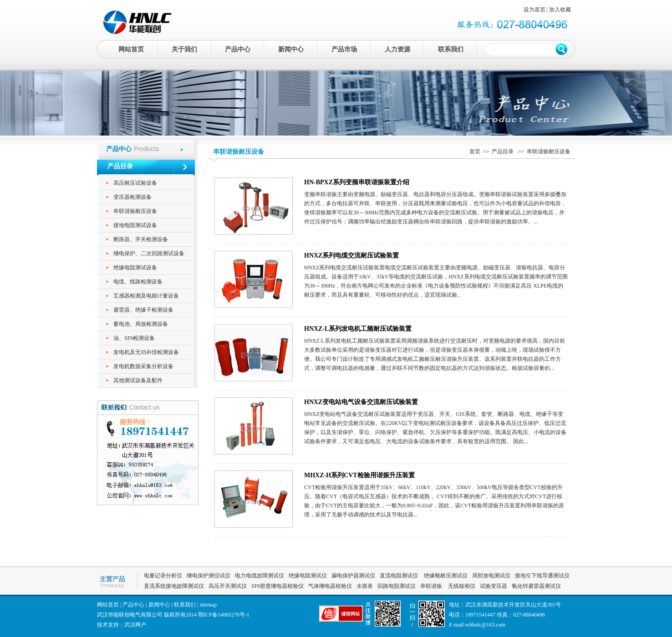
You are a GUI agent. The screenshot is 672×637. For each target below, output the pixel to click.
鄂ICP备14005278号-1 (224, 615)
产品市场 (344, 49)
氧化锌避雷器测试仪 (536, 586)
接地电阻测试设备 (135, 225)
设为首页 (535, 10)
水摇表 (365, 586)
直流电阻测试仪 (399, 576)
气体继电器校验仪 (330, 586)
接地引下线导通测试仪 (542, 576)
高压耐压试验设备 (135, 183)
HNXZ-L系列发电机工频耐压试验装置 (358, 329)
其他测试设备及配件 (138, 380)
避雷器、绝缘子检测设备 (143, 310)
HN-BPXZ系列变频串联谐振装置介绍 (357, 182)
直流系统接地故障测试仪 (174, 586)
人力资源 (397, 49)
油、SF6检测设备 (134, 338)
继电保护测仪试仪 (209, 576)
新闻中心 (291, 49)
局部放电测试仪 (491, 576)
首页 (475, 152)
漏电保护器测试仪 (353, 576)
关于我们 (184, 49)
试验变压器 (494, 586)
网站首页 (131, 49)
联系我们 (451, 49)
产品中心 (238, 49)
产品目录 (503, 152)
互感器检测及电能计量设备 (146, 296)
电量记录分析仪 (163, 576)
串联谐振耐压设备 (135, 211)
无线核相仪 (462, 586)
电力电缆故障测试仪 (260, 576)
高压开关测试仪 (228, 586)
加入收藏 (560, 10)
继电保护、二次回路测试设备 (149, 253)
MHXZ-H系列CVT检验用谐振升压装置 (359, 475)
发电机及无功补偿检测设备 (146, 352)
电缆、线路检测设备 (138, 282)
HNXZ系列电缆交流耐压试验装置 (351, 255)
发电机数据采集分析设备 (143, 366)
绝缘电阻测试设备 (135, 268)
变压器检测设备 (132, 197)
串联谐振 (432, 586)
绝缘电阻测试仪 (308, 576)
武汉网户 (135, 625)
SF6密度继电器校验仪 (277, 586)
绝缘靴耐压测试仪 (445, 576)
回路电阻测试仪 (397, 586)
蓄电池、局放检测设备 (141, 324)
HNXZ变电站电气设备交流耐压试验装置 (361, 402)
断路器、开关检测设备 (141, 239)
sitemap (208, 605)
